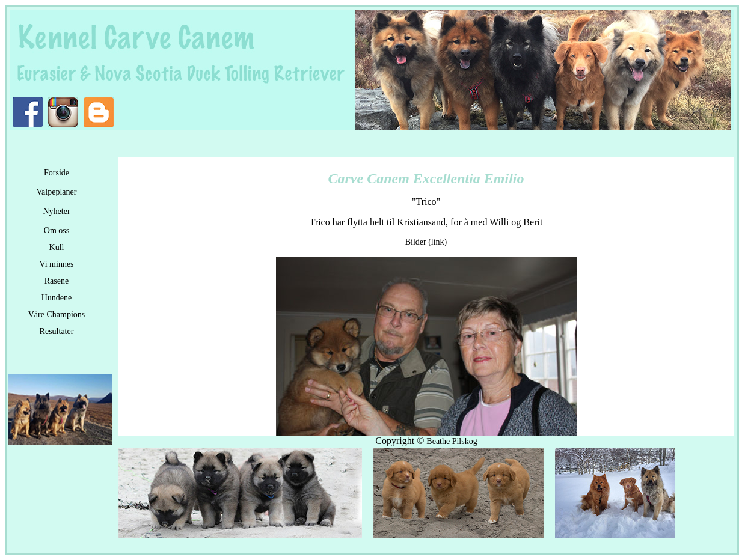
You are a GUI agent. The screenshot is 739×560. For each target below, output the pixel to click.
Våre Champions (57, 315)
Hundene (57, 298)
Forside (57, 173)
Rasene (57, 281)
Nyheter (56, 211)
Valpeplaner (57, 192)
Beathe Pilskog (452, 441)
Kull (57, 247)
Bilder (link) (426, 242)
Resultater (57, 331)
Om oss (57, 230)
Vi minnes (56, 264)
